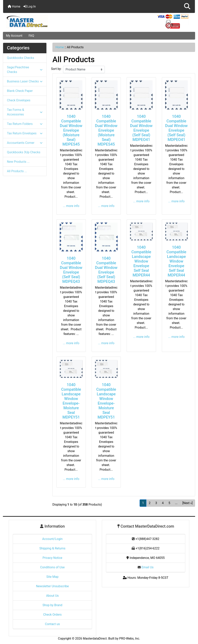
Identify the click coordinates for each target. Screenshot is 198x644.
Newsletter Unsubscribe (52, 586)
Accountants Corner (25, 143)
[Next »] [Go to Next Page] (187, 503)
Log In (30, 6)
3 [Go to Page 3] (156, 503)
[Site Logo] (35, 21)
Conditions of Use (52, 567)
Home (14, 6)
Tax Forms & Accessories (25, 112)
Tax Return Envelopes (25, 133)
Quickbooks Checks (20, 58)
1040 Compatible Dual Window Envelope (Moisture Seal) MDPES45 (71, 130)
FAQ (31, 36)
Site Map (52, 577)
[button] (187, 6)
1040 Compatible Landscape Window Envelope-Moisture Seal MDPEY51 (71, 401)
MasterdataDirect (95, 638)
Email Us (146, 567)
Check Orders (52, 615)
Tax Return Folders (25, 124)
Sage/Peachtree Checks (25, 70)
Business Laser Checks (25, 81)
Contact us (52, 624)
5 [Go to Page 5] (169, 503)
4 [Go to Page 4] (163, 503)
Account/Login (52, 539)
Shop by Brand (52, 605)
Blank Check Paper (20, 91)
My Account (14, 36)
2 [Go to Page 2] (150, 503)
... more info (71, 206)
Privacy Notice (52, 558)
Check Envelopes (19, 100)
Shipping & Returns (52, 548)
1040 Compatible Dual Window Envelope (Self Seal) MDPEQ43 (71, 270)
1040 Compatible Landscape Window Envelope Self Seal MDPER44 (141, 261)
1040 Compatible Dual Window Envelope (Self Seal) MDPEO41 (141, 128)
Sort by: (56, 69)
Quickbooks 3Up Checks (24, 152)
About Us (52, 596)
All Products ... (17, 171)
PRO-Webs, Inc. (130, 638)
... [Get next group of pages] (176, 503)
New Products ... (18, 162)
